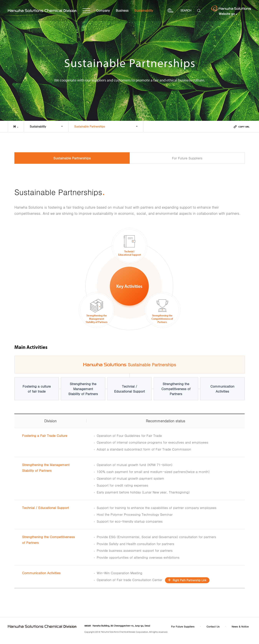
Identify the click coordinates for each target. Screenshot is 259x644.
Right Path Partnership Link (189, 580)
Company (103, 10)
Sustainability (144, 10)
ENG (170, 11)
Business (122, 10)
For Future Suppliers (187, 158)
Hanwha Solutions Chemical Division (42, 11)
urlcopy (242, 127)
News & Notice (240, 626)
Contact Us (213, 626)
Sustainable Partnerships (90, 126)
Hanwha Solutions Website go (231, 11)
